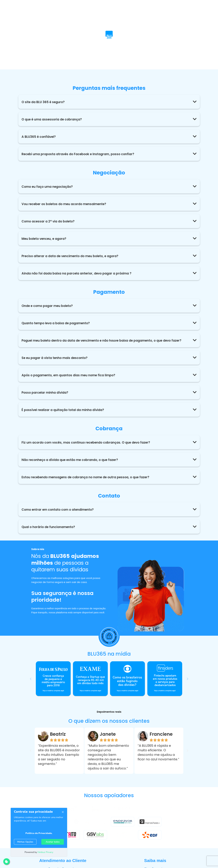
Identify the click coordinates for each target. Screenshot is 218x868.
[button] (109, 102)
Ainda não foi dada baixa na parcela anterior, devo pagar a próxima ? (80, 273)
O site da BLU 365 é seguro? (44, 102)
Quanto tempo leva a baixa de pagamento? (59, 323)
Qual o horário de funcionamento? (50, 531)
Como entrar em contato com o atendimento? (61, 514)
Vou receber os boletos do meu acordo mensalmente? (67, 204)
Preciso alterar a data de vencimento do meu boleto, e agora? (74, 256)
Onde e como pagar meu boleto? (49, 306)
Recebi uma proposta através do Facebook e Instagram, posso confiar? (81, 154)
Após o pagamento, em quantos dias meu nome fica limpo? (72, 379)
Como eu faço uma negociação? (49, 187)
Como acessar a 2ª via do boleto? (50, 221)
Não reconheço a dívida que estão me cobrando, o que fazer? (73, 464)
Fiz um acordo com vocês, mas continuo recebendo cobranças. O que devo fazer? (90, 447)
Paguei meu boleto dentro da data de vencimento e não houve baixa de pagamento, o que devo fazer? (103, 343)
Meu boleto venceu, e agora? (46, 239)
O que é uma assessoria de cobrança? (54, 119)
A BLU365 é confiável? (39, 137)
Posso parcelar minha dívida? (46, 397)
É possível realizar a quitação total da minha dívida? (65, 414)
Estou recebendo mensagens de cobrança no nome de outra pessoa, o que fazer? (90, 481)
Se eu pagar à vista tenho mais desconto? (57, 362)
